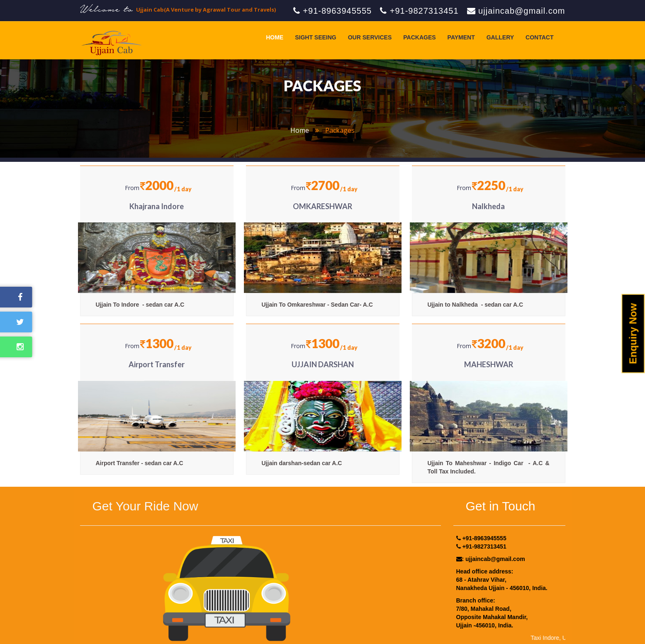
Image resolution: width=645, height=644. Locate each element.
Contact (539, 37)
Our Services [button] (370, 37)
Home (275, 37)
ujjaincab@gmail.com (516, 11)
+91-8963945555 (332, 11)
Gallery (500, 37)
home (300, 130)
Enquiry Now (633, 334)
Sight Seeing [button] (316, 37)
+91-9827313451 (419, 11)
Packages (419, 37)
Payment (461, 37)
